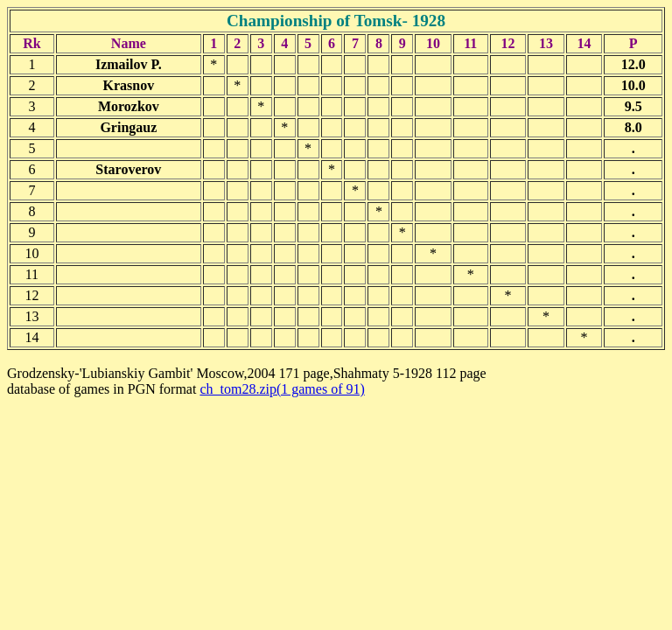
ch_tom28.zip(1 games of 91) (282, 389)
